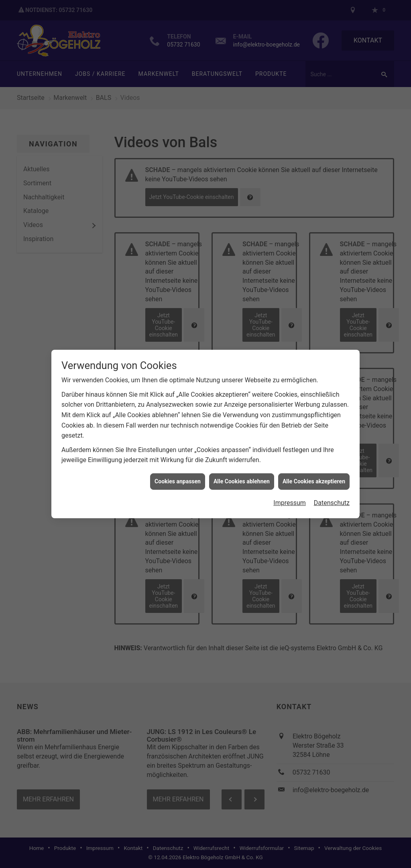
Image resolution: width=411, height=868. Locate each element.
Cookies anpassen (178, 474)
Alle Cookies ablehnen (242, 474)
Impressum (290, 495)
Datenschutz (332, 495)
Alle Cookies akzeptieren (314, 474)
